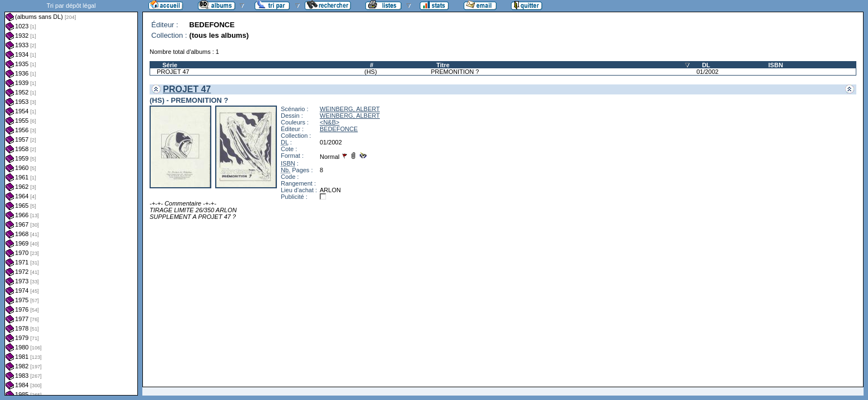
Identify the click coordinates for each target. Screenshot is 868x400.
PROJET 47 (173, 72)
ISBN (776, 65)
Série (170, 65)
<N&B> (329, 122)
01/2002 (707, 72)
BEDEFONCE (339, 129)
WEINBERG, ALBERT (350, 109)
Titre (443, 65)
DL (706, 65)
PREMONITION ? (455, 72)
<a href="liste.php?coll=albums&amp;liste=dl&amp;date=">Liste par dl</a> (71, 198)
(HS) (371, 72)
